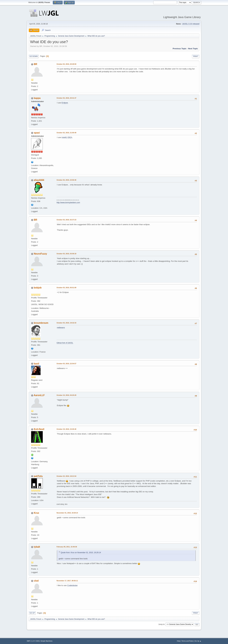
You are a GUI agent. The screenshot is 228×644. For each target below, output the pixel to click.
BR (35, 64)
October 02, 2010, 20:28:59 (66, 64)
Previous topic (180, 49)
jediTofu (38, 476)
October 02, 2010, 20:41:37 (66, 98)
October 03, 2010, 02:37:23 (66, 220)
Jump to (161, 624)
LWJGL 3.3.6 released (191, 24)
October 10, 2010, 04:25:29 (66, 395)
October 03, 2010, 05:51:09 (66, 288)
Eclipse (65, 103)
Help (179, 641)
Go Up (32, 613)
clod (36, 581)
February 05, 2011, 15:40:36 (67, 547)
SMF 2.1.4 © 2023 (33, 641)
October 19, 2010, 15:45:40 (66, 429)
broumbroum (41, 323)
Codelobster (72, 585)
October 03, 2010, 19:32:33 (66, 323)
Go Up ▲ (198, 641)
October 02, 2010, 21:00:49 (66, 133)
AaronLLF (39, 395)
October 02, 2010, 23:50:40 (66, 180)
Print (196, 56)
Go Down (34, 56)
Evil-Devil (39, 429)
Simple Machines (46, 641)
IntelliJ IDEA (67, 137)
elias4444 (39, 180)
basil (36, 364)
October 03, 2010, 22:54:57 (66, 364)
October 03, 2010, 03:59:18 (66, 254)
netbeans (61, 328)
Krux (36, 513)
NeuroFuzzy (40, 254)
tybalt (37, 547)
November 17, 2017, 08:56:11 (67, 581)
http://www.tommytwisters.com (68, 203)
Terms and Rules (188, 641)
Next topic (193, 49)
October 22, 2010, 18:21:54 (66, 476)
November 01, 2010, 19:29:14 (67, 513)
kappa (37, 98)
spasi (37, 133)
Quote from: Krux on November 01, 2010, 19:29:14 (81, 553)
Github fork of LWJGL (65, 343)
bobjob (38, 288)
